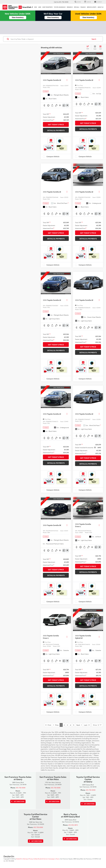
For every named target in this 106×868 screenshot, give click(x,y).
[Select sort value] (88, 47)
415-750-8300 (21, 788)
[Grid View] (94, 47)
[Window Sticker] (67, 105)
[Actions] (67, 80)
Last (87, 725)
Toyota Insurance (60, 7)
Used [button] (40, 7)
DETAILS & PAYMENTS (56, 130)
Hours (58, 859)
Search (94, 39)
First (48, 725)
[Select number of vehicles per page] (97, 725)
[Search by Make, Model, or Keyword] (50, 39)
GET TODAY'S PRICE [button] (56, 124)
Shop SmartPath (47, 7)
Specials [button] (77, 7)
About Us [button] (100, 7)
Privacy (31, 859)
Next (79, 725)
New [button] (36, 7)
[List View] (100, 47)
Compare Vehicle (53, 157)
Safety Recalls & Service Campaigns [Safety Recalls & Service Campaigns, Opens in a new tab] (44, 859)
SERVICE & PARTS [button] (92, 7)
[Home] (32, 7)
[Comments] (64, 105)
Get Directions (18, 801)
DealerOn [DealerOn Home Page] (19, 859)
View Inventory (18, 17)
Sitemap (25, 859)
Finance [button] (83, 7)
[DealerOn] (9, 856)
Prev (56, 725)
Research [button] (70, 7)
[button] (69, 63)
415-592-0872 (73, 825)
